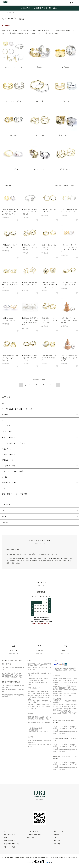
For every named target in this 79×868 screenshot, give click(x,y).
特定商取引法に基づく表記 (10, 846)
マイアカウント (57, 834)
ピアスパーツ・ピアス (10, 438)
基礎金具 (5, 414)
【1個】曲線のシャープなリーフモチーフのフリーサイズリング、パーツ (49, 285)
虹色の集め (6, 524)
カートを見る (56, 843)
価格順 (66, 186)
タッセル (5, 488)
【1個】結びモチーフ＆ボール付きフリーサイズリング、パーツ (29, 358)
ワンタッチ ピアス (9, 432)
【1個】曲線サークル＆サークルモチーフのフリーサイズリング (29, 247)
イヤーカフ (6, 426)
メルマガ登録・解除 (33, 837)
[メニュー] (76, 3)
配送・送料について (8, 837)
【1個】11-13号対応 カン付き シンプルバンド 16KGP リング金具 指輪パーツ (10, 212)
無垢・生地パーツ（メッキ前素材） (15, 494)
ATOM (33, 840)
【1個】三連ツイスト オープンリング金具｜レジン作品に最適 (69, 320)
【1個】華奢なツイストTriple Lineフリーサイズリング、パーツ (10, 358)
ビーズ (4, 477)
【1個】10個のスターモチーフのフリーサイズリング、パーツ (49, 247)
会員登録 (55, 837)
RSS (28, 840)
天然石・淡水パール (9, 483)
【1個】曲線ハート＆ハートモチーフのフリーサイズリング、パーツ (49, 320)
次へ (57, 385)
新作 (4, 403)
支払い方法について (8, 843)
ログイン (55, 840)
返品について (6, 840)
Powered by (39, 864)
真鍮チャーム (7, 449)
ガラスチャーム (8, 460)
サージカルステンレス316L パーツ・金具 (17, 409)
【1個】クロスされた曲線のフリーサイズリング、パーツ (10, 285)
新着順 (72, 186)
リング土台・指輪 (12, 13)
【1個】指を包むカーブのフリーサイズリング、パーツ (29, 285)
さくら (4, 511)
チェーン (5, 420)
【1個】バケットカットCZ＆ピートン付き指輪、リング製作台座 (29, 212)
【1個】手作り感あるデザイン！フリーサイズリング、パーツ (49, 358)
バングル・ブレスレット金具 (13, 472)
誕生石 (4, 518)
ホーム (4, 13)
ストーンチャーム (9, 455)
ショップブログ (32, 834)
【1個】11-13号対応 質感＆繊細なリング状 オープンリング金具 (69, 358)
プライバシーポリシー (8, 849)
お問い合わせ (56, 846)
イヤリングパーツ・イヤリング (13, 443)
